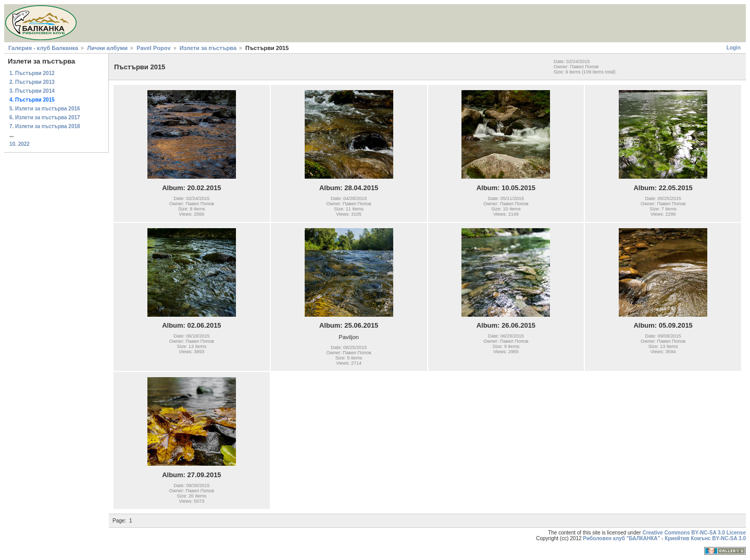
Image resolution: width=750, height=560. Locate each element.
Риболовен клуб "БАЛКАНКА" (621, 538)
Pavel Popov (153, 48)
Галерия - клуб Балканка (43, 48)
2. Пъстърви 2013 (32, 82)
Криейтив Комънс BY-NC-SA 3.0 (705, 538)
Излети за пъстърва (208, 48)
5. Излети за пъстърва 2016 (45, 109)
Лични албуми (107, 48)
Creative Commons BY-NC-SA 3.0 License (694, 533)
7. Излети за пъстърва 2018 (45, 126)
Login (734, 48)
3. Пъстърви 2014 (32, 91)
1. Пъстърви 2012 (32, 73)
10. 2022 (20, 144)
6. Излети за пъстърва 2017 (45, 117)
